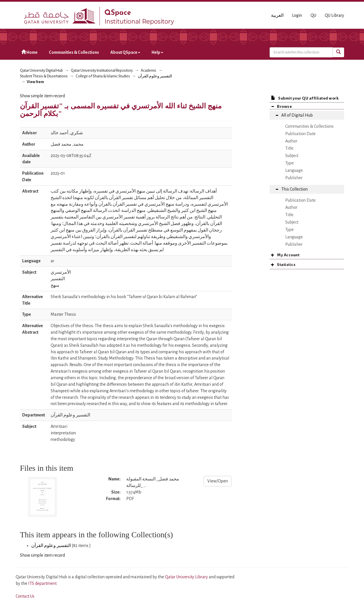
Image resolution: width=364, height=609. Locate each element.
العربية (277, 15)
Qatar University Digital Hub (41, 71)
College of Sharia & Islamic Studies (103, 76)
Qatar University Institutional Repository (102, 71)
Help (157, 52)
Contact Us (25, 596)
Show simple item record (42, 96)
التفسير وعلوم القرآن (155, 76)
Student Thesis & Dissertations (44, 76)
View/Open (218, 481)
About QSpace (125, 52)
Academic (149, 71)
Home (29, 52)
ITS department (42, 583)
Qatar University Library (187, 577)
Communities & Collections (74, 52)
